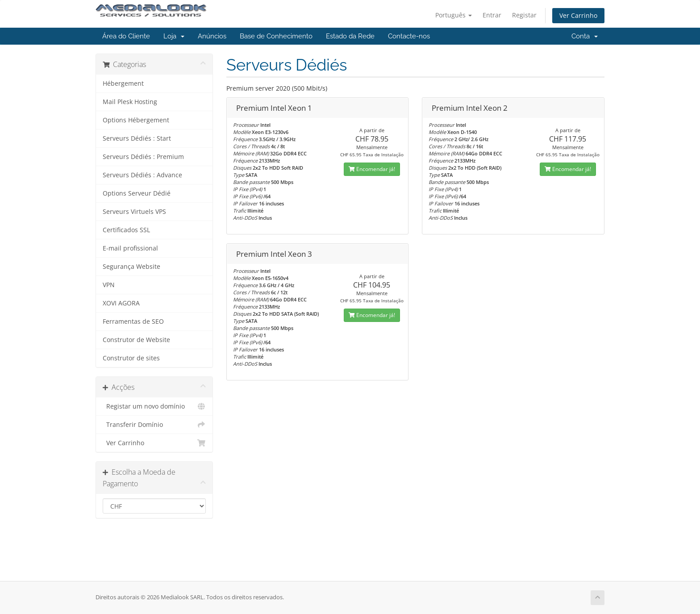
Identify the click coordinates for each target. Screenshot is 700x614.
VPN (109, 285)
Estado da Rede (350, 36)
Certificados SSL (126, 230)
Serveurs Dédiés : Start (137, 138)
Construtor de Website (136, 340)
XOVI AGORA (121, 303)
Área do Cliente (126, 36)
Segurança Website (131, 267)
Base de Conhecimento (276, 36)
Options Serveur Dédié (137, 193)
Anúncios (212, 36)
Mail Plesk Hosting (130, 102)
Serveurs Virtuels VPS (134, 212)
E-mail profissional (130, 248)
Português (454, 15)
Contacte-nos (409, 36)
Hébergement (123, 84)
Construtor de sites (131, 358)
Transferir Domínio (154, 425)
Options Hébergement (136, 120)
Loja (174, 36)
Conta (585, 36)
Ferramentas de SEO (133, 322)
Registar (524, 15)
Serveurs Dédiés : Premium (143, 157)
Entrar (492, 15)
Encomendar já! (372, 169)
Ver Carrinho (578, 15)
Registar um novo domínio (154, 406)
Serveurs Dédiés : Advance (142, 175)
